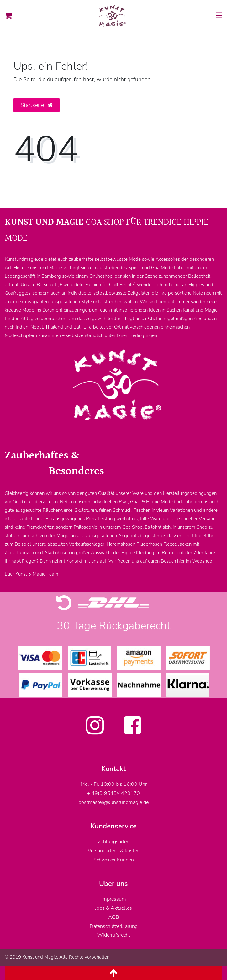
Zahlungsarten (114, 842)
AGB (114, 917)
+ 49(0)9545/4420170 (113, 793)
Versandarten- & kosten (114, 851)
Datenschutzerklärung (114, 926)
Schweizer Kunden (114, 860)
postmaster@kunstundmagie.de (113, 802)
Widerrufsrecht (114, 935)
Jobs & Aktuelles (113, 908)
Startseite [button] (37, 105)
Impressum (114, 899)
